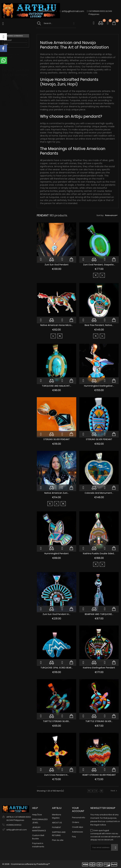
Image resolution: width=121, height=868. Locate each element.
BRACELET (8, 40)
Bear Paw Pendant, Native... (99, 325)
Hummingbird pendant (56, 553)
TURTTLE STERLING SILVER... (56, 721)
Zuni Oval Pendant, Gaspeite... (99, 265)
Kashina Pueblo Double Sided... (99, 553)
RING (6, 44)
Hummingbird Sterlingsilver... (99, 386)
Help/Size (37, 815)
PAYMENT (56, 827)
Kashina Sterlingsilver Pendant (99, 668)
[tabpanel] (16, 95)
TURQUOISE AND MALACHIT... (56, 386)
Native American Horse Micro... (56, 325)
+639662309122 (14, 825)
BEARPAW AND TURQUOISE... (99, 614)
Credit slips (78, 827)
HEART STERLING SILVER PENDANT (99, 775)
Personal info (79, 818)
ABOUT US (57, 823)
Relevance (111, 215)
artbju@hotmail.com (72, 11)
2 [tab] (27, 98)
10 (101, 791)
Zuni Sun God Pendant (57, 265)
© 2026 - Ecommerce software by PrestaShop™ (26, 864)
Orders (76, 822)
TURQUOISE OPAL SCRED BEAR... (57, 668)
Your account (78, 809)
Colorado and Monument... (99, 493)
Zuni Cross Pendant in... (56, 775)
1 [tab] (27, 92)
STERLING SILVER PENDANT (57, 439)
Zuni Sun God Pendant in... (56, 614)
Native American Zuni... (56, 493)
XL (60, 336)
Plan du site (58, 840)
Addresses (78, 832)
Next (114, 791)
